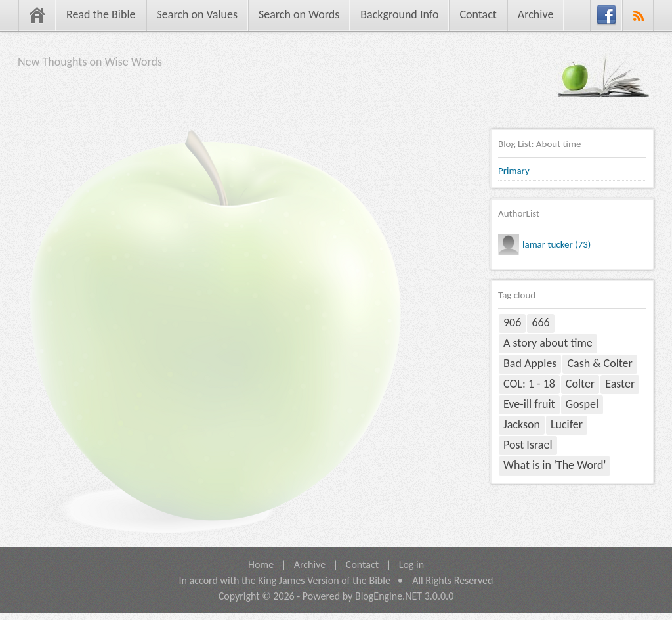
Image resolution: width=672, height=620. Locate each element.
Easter (620, 384)
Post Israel (528, 445)
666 (540, 322)
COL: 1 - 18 (529, 384)
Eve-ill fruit (529, 404)
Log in (411, 565)
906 (512, 322)
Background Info (399, 14)
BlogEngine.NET (388, 596)
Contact (478, 14)
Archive (536, 14)
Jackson (522, 424)
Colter (580, 384)
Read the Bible (101, 14)
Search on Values (197, 14)
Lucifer (567, 424)
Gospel (582, 404)
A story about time (548, 343)
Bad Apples (530, 363)
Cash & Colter (599, 363)
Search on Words (299, 14)
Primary (514, 171)
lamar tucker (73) (556, 244)
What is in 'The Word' (555, 465)
